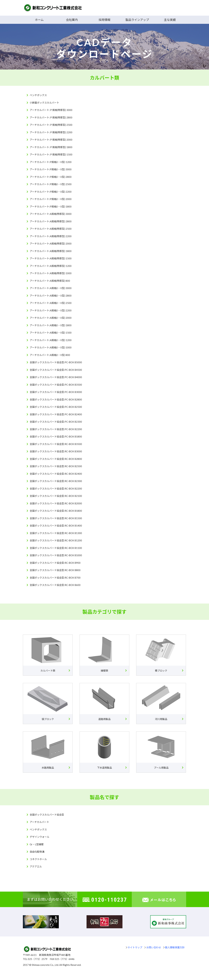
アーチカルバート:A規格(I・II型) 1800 (51, 325)
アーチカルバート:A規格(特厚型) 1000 (51, 273)
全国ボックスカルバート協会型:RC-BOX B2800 (56, 459)
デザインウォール (40, 837)
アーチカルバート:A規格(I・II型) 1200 (51, 340)
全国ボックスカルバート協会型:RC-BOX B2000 (56, 503)
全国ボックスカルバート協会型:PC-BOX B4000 (56, 377)
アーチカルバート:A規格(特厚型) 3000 (51, 214)
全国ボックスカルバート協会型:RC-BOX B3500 (56, 444)
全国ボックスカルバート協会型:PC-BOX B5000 (56, 362)
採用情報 (104, 20)
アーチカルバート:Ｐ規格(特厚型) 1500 (51, 154)
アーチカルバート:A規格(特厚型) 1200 (51, 266)
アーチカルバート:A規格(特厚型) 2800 (51, 221)
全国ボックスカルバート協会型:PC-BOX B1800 (56, 436)
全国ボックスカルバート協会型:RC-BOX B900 (55, 563)
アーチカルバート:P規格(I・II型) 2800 (51, 177)
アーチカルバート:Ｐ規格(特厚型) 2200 (51, 132)
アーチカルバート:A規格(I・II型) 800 (50, 355)
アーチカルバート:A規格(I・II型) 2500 (51, 303)
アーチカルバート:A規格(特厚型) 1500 (51, 258)
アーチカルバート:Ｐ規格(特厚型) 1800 (51, 147)
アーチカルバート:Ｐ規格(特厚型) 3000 (51, 110)
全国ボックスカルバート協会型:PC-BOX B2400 (56, 414)
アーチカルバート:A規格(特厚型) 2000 (51, 244)
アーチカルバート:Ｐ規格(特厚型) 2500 (51, 125)
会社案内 (72, 20)
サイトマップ (135, 947)
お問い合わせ (154, 947)
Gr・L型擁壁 (37, 844)
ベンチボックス (38, 95)
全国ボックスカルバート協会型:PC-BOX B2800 (56, 399)
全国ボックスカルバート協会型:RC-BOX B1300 (56, 533)
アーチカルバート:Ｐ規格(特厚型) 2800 (51, 117)
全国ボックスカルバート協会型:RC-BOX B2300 (56, 481)
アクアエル (36, 866)
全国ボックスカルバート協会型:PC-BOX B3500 (56, 385)
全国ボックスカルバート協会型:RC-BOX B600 (55, 585)
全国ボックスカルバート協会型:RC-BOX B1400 (56, 526)
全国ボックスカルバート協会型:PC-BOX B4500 (56, 370)
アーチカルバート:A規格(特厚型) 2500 (51, 229)
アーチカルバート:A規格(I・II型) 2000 (51, 318)
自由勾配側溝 (37, 852)
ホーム (39, 20)
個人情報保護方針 (175, 947)
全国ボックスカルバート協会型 (47, 815)
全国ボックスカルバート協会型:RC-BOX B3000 (56, 451)
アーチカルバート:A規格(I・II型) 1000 (51, 347)
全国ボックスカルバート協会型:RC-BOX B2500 (56, 466)
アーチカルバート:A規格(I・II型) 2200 (51, 310)
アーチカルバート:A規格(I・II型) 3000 (51, 288)
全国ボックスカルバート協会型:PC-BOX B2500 (56, 407)
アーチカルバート (39, 822)
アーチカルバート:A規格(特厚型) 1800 (51, 251)
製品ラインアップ (137, 20)
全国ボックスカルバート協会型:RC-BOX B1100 (56, 548)
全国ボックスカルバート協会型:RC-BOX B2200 (56, 489)
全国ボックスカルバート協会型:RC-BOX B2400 (56, 474)
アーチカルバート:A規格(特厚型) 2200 (51, 236)
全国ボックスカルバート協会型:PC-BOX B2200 (56, 429)
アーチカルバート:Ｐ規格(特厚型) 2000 (51, 140)
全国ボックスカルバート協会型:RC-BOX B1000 (56, 555)
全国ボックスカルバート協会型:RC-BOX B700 (55, 578)
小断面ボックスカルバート (44, 103)
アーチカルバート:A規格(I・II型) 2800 (51, 296)
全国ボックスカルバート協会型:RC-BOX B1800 (56, 511)
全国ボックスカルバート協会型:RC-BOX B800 (55, 570)
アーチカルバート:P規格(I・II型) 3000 (51, 169)
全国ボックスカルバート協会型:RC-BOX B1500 (56, 518)
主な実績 (170, 20)
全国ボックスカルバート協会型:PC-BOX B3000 (56, 392)
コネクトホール (38, 859)
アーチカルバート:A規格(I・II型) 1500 (51, 333)
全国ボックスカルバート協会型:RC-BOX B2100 (56, 496)
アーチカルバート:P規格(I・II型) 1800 (51, 207)
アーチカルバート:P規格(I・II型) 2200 (51, 192)
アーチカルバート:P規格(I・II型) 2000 (51, 199)
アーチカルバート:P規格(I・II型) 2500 (51, 184)
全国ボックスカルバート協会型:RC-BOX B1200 (56, 540)
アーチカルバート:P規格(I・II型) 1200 (51, 162)
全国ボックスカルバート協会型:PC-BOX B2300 (56, 422)
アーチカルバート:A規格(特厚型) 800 (50, 281)
